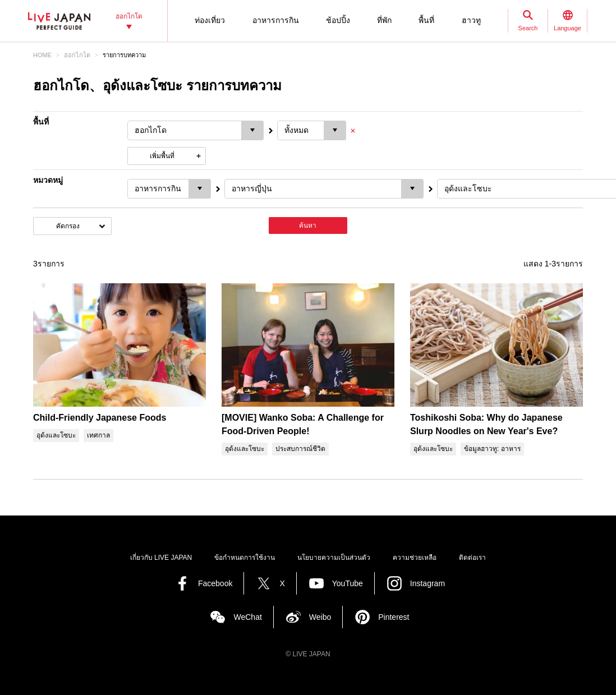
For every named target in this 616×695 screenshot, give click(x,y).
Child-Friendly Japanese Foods (100, 418)
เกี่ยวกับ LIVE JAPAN (161, 558)
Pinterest (394, 617)
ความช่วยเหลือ (415, 558)
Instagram (427, 583)
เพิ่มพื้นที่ (162, 156)
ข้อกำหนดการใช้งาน (245, 558)
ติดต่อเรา (472, 558)
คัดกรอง (68, 226)
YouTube (348, 583)
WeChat (247, 617)
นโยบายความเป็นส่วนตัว (334, 558)
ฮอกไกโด (77, 55)
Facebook (215, 583)
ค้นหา (308, 225)
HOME (42, 55)
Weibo (320, 617)
